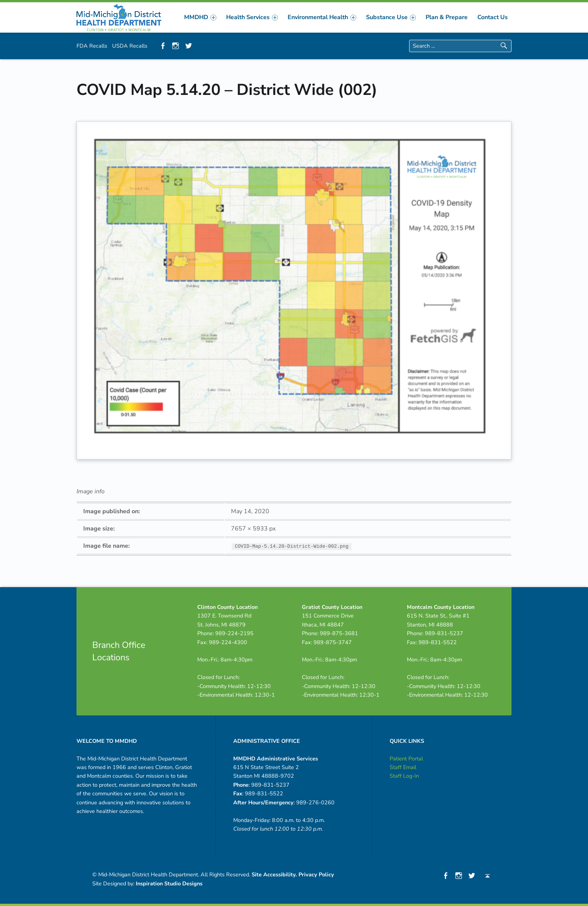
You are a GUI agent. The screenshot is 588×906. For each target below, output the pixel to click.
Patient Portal (406, 759)
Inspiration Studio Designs (169, 883)
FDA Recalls (92, 46)
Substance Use (391, 17)
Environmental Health (322, 17)
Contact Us (493, 17)
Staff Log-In (404, 776)
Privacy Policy (316, 874)
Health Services (252, 17)
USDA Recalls (130, 46)
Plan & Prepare (447, 17)
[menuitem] (200, 17)
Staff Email (403, 767)
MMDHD (200, 17)
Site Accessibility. (274, 874)
